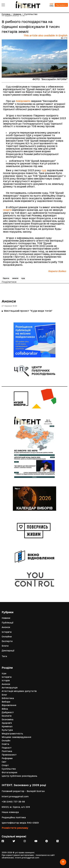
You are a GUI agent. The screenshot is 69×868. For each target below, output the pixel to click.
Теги (4, 656)
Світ (4, 762)
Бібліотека (8, 698)
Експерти (7, 641)
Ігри (4, 674)
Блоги (5, 646)
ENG (52, 6)
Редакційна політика (14, 817)
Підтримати (61, 5)
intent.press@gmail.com (15, 797)
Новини (6, 618)
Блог (4, 695)
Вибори (6, 702)
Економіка (8, 719)
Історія (6, 680)
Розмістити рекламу (15, 828)
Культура (7, 730)
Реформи (7, 758)
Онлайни (7, 637)
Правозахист (9, 755)
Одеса (6, 278)
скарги (7, 210)
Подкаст (7, 748)
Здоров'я (7, 723)
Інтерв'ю (7, 632)
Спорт (5, 765)
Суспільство (9, 769)
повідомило (23, 101)
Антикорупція (10, 688)
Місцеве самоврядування (16, 737)
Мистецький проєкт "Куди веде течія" (28, 311)
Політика (7, 751)
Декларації (8, 651)
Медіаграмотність (12, 734)
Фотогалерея (9, 772)
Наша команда (10, 812)
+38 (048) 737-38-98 (13, 802)
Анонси (9, 301)
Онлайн (6, 741)
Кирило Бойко (57, 271)
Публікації (8, 623)
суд (44, 170)
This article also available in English (45, 35)
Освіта (5, 744)
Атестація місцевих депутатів (19, 691)
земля (15, 278)
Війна (5, 709)
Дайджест (8, 712)
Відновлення (9, 705)
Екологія (7, 716)
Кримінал (7, 726)
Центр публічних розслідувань (19, 776)
